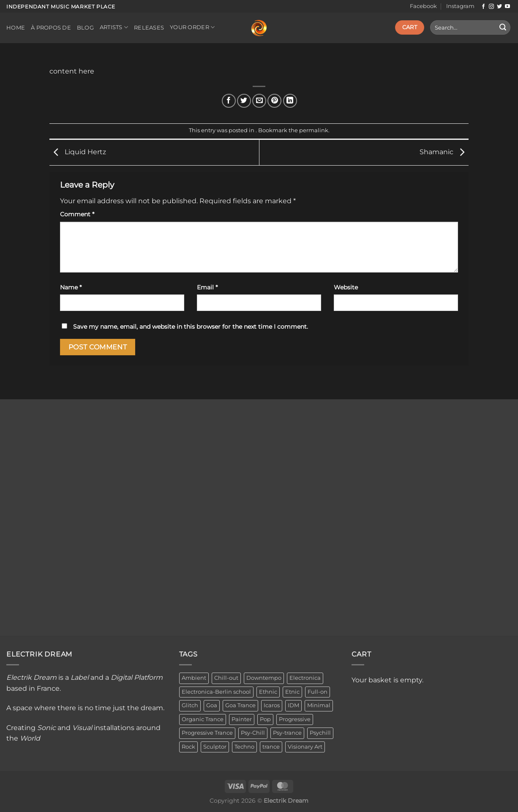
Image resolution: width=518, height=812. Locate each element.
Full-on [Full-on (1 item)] (318, 692)
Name (71, 287)
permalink (314, 130)
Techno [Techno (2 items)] (244, 747)
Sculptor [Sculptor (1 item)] (215, 747)
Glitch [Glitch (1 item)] (190, 705)
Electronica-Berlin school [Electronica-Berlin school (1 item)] (216, 692)
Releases (149, 28)
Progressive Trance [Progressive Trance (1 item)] (207, 733)
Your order (192, 27)
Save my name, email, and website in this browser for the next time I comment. (191, 327)
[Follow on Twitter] (499, 7)
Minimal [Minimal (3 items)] (319, 705)
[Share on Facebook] (229, 101)
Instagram (460, 6)
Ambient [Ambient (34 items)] (194, 678)
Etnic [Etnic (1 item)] (292, 692)
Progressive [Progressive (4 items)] (295, 719)
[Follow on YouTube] (507, 7)
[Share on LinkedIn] (290, 101)
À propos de (51, 28)
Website (346, 287)
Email (207, 287)
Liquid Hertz (78, 152)
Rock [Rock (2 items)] (188, 747)
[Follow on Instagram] (491, 7)
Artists (114, 27)
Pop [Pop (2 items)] (265, 719)
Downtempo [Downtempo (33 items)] (264, 678)
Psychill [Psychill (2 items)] (320, 733)
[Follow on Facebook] (483, 7)
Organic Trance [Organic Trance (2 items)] (203, 719)
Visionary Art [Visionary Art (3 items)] (305, 747)
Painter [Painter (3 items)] (242, 719)
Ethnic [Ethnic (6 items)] (268, 692)
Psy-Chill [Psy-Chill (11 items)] (253, 733)
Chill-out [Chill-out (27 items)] (226, 678)
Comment (77, 214)
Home (16, 28)
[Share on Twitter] (244, 101)
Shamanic (444, 152)
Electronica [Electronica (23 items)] (305, 678)
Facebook (423, 6)
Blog (85, 28)
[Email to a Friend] (259, 101)
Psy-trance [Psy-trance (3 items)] (287, 733)
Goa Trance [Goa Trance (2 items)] (240, 705)
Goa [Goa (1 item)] (212, 705)
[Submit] (503, 27)
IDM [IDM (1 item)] (293, 705)
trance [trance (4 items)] (271, 747)
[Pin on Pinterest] (274, 101)
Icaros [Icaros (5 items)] (272, 705)
